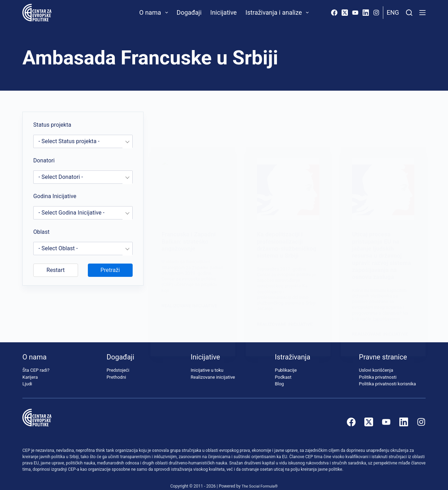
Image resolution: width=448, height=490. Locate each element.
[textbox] (83, 141)
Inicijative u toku (207, 361)
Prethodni (116, 367)
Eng (393, 12)
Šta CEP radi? (36, 361)
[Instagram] (376, 13)
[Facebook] (334, 13)
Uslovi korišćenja (376, 361)
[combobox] (83, 141)
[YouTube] (355, 13)
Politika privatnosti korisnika (388, 374)
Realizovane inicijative (213, 367)
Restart (56, 270)
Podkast (283, 367)
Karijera (30, 367)
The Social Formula (258, 476)
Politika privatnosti (378, 367)
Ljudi (27, 374)
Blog (279, 374)
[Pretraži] (409, 13)
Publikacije (286, 361)
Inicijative (224, 12)
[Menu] (422, 13)
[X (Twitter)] (345, 13)
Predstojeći (118, 361)
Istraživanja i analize (278, 13)
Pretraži (110, 270)
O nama (155, 13)
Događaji (189, 12)
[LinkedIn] (366, 13)
